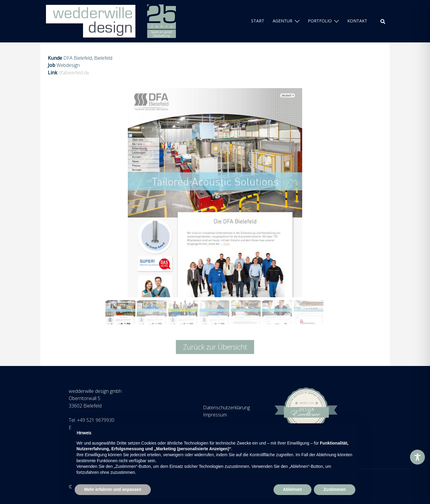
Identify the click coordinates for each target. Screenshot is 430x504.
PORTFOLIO (320, 21)
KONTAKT (357, 21)
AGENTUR (282, 21)
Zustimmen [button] (335, 489)
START (258, 21)
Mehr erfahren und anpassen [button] (113, 489)
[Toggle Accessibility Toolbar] (417, 457)
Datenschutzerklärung (226, 408)
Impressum (215, 415)
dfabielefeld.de (74, 73)
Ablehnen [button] (293, 489)
